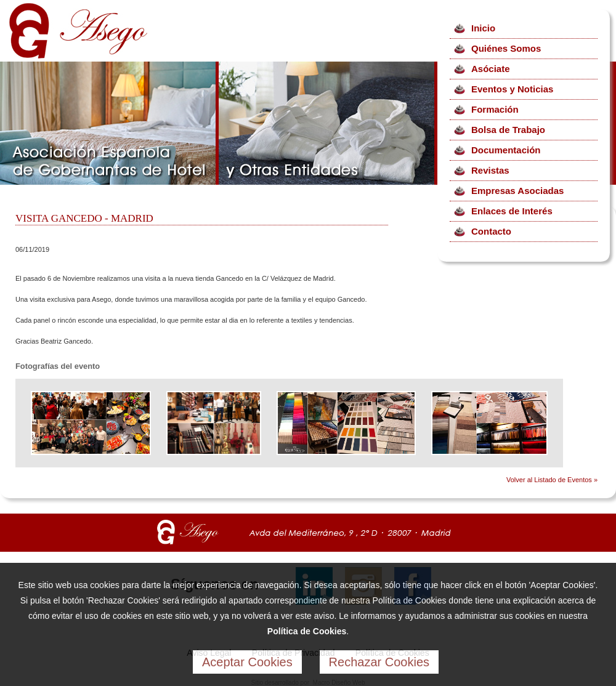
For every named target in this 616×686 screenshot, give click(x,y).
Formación (495, 109)
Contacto (491, 231)
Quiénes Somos (506, 48)
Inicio (483, 28)
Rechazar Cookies (379, 662)
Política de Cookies (307, 631)
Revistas (490, 170)
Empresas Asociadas (517, 191)
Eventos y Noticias (512, 89)
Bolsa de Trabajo (508, 130)
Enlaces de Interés (512, 211)
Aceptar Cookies (247, 662)
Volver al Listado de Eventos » (552, 480)
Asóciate (491, 69)
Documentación (506, 150)
